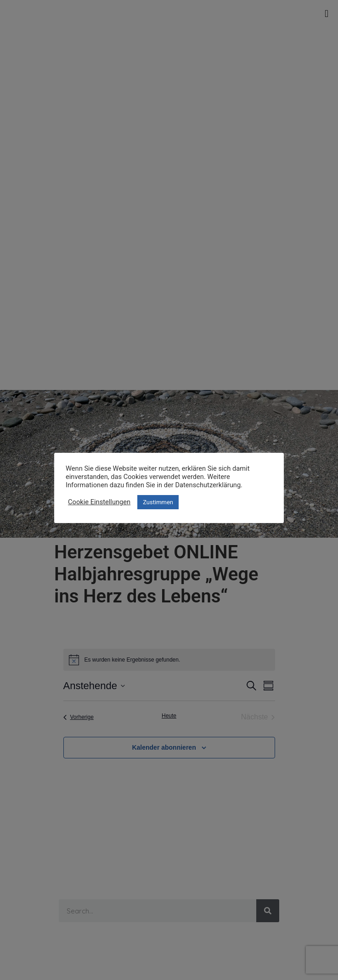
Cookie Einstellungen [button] (99, 502)
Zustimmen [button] (158, 502)
